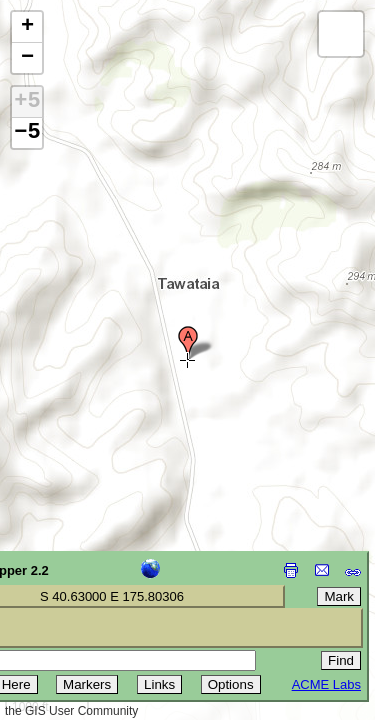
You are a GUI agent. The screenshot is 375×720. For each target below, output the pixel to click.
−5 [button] (27, 133)
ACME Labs (326, 684)
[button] (188, 343)
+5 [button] (27, 102)
